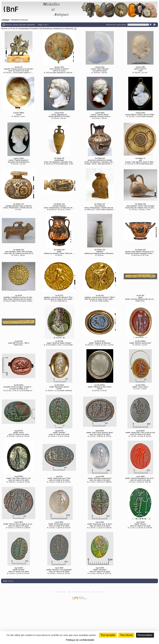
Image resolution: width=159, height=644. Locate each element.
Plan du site (100, 592)
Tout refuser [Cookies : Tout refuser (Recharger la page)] (126, 635)
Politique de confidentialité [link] (80, 640)
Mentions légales (61, 592)
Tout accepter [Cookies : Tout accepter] (108, 635)
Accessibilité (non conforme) (81, 592)
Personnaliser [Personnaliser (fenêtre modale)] (145, 635)
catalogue (6, 20)
